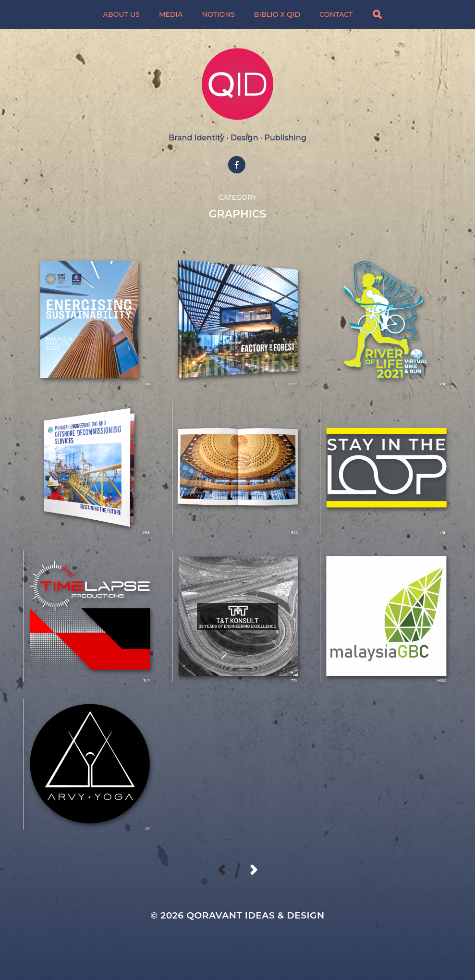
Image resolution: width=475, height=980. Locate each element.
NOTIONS (218, 14)
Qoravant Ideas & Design (256, 915)
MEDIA (171, 14)
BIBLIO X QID (277, 14)
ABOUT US (122, 14)
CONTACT (336, 14)
